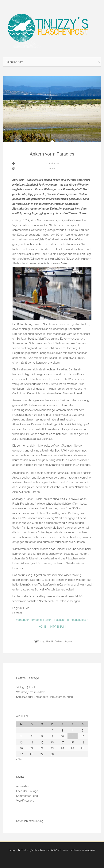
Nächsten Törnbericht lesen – (72, 620)
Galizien (59, 641)
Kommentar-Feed (27, 796)
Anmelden (23, 786)
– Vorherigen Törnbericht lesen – (34, 620)
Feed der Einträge (27, 791)
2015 (42, 641)
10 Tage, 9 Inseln (26, 687)
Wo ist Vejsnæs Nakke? (30, 692)
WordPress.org (25, 801)
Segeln (68, 641)
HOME (43, 627)
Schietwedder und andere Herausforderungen (44, 697)
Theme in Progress (84, 850)
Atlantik (50, 641)
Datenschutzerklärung (30, 821)
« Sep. (20, 759)
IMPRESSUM (58, 627)
